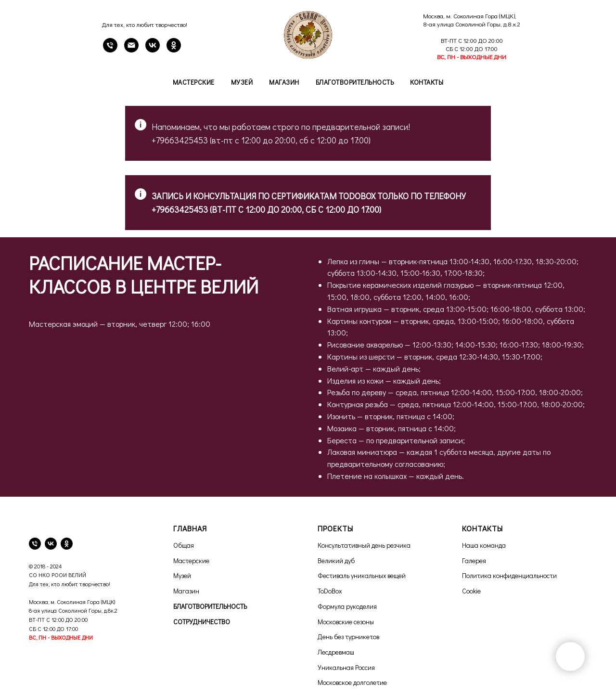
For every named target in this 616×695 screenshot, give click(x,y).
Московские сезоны (346, 622)
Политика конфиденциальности (509, 575)
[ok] (67, 544)
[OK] (174, 50)
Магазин (284, 82)
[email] (131, 50)
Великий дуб (336, 560)
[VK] (153, 50)
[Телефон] (110, 50)
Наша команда (484, 545)
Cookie (471, 591)
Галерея (474, 560)
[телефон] (35, 544)
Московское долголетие (352, 682)
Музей (242, 82)
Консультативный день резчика (364, 545)
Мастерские (194, 82)
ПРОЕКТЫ (335, 528)
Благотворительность (355, 82)
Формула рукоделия (347, 606)
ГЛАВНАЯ (190, 528)
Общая (184, 545)
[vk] (51, 544)
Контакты (427, 82)
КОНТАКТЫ (482, 528)
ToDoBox (330, 591)
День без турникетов (348, 637)
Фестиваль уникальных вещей (362, 575)
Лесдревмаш (336, 652)
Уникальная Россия (346, 667)
